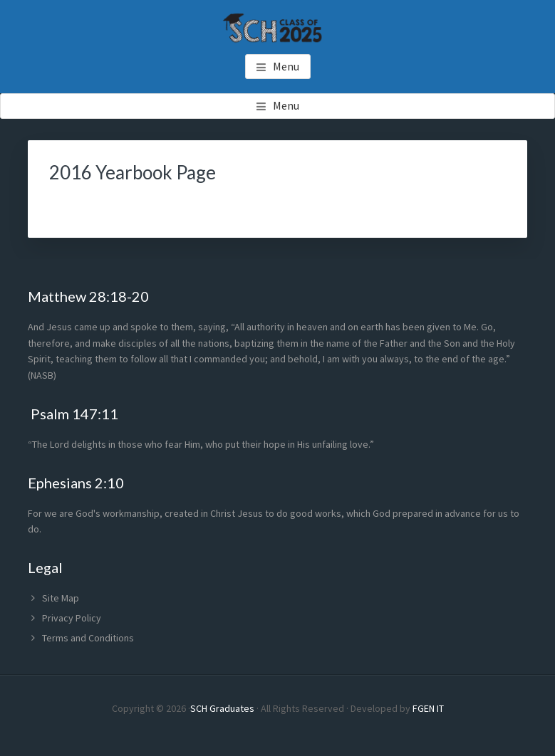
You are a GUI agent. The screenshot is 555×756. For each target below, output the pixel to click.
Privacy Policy (72, 618)
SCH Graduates (222, 708)
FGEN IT (428, 708)
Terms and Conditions (88, 638)
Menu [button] (286, 66)
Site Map (61, 598)
